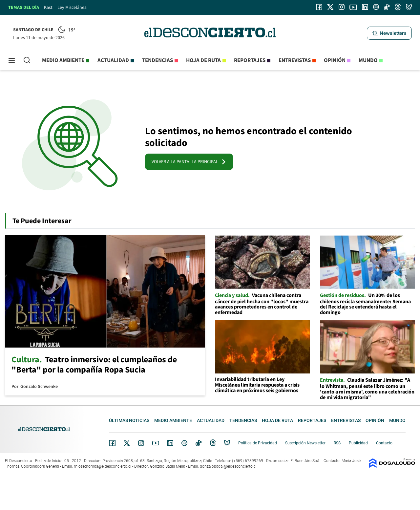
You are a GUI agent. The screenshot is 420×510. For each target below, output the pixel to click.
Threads (213, 443)
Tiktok (199, 443)
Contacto (384, 443)
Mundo (368, 60)
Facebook (112, 443)
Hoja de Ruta (203, 60)
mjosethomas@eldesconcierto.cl (103, 466)
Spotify (184, 443)
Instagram (141, 443)
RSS (337, 443)
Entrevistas (295, 60)
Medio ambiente (63, 60)
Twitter (127, 443)
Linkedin (170, 443)
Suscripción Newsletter (305, 443)
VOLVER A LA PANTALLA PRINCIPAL (189, 162)
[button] (389, 33)
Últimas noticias (129, 420)
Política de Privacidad (258, 443)
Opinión (335, 60)
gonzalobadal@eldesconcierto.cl (228, 466)
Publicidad (358, 443)
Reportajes (250, 60)
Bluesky (227, 443)
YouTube (156, 443)
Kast (48, 8)
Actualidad (113, 60)
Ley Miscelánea (72, 8)
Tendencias (157, 60)
